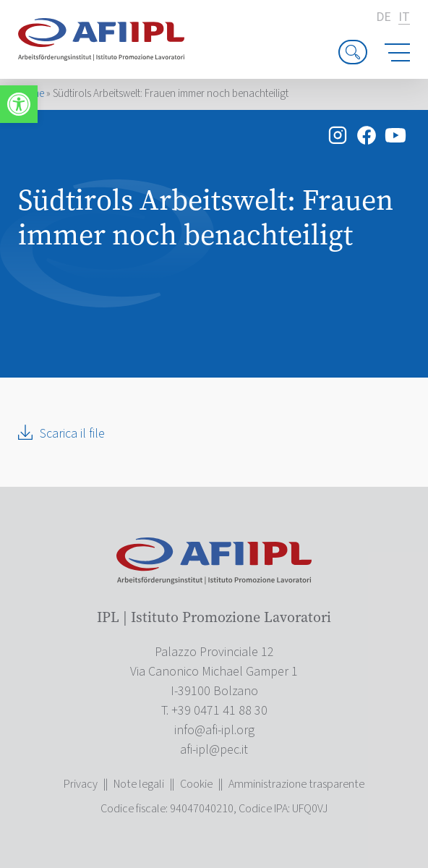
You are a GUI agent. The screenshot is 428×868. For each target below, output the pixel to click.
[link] (19, 104)
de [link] (384, 17)
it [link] (404, 18)
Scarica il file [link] (72, 434)
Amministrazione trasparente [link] (296, 784)
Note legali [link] (139, 784)
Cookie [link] (196, 784)
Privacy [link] (81, 784)
